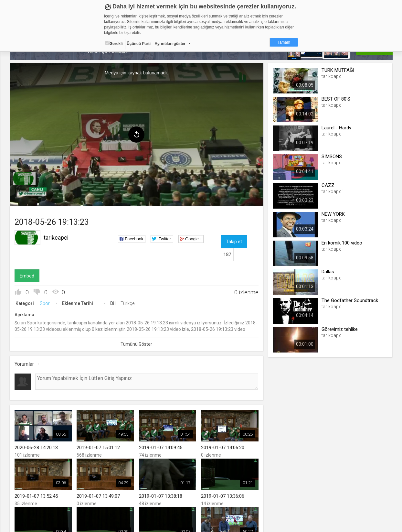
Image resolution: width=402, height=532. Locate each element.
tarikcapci (56, 238)
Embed (27, 276)
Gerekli (114, 43)
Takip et (234, 242)
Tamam (284, 42)
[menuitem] (24, 179)
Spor (45, 303)
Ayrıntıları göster (170, 44)
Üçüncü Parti (139, 44)
